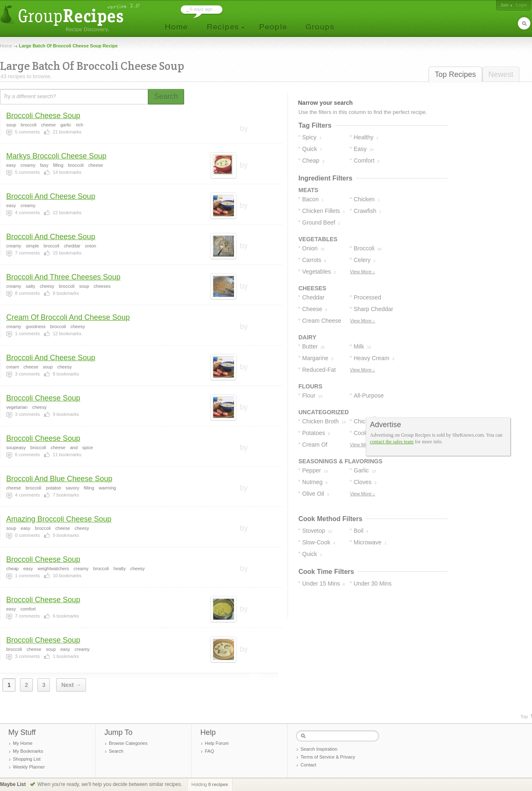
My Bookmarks (28, 751)
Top (524, 717)
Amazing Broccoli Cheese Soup (59, 519)
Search (116, 751)
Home (6, 46)
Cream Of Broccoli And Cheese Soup (68, 317)
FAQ (209, 751)
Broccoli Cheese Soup (43, 116)
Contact (308, 765)
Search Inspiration (319, 749)
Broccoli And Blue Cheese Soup (59, 479)
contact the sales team (392, 442)
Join (505, 5)
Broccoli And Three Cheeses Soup (63, 277)
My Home (23, 743)
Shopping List (27, 759)
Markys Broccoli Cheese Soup (56, 156)
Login (521, 5)
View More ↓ (362, 272)
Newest (501, 74)
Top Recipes (455, 74)
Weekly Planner (29, 767)
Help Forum (217, 743)
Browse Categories (128, 743)
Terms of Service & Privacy (328, 757)
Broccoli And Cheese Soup (51, 196)
